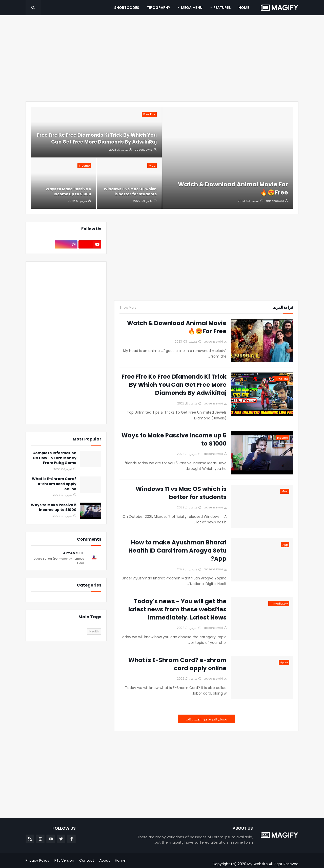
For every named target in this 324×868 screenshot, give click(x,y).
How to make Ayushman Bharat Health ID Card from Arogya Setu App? (178, 551)
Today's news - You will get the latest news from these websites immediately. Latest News (177, 609)
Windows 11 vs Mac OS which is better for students (130, 192)
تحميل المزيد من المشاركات (206, 719)
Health (94, 631)
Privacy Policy (37, 860)
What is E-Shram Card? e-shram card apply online (177, 664)
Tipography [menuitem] (158, 8)
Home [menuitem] (244, 8)
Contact (87, 860)
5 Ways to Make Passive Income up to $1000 (68, 192)
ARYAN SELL (74, 553)
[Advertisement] (162, 58)
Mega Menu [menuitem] (192, 8)
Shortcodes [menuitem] (127, 8)
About (105, 860)
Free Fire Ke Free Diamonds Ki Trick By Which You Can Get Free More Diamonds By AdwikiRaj (97, 139)
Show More (128, 308)
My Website (258, 864)
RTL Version (64, 860)
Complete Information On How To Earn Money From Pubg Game (54, 458)
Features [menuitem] (222, 8)
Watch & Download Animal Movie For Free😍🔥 (233, 188)
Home (120, 860)
